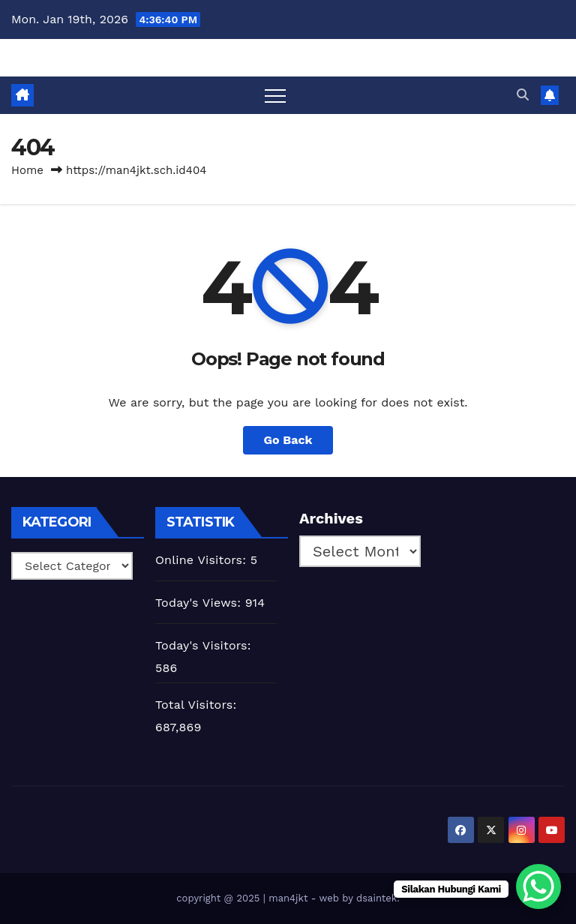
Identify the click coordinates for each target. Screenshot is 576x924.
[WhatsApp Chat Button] (538, 886)
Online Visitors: (203, 560)
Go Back (288, 440)
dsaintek (376, 898)
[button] (523, 95)
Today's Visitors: (205, 645)
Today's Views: (200, 603)
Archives (331, 518)
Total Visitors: (198, 705)
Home (27, 170)
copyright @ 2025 (219, 898)
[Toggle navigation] (275, 95)
